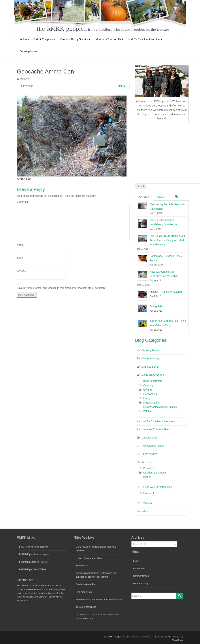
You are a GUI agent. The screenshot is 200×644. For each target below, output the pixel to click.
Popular (144, 197)
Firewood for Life (84, 566)
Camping (148, 385)
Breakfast (149, 468)
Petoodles (81, 600)
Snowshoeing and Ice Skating (160, 407)
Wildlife (147, 411)
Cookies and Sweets (155, 473)
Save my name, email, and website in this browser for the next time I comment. (62, 288)
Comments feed (141, 576)
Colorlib (167, 637)
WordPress (178, 640)
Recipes (146, 462)
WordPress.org (141, 584)
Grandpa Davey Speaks (75, 39)
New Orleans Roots (153, 446)
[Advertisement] (163, 150)
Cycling (148, 390)
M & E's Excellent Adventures (158, 421)
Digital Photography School (89, 558)
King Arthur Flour (84, 592)
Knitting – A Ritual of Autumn (166, 292)
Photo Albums (149, 454)
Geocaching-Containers (87, 573)
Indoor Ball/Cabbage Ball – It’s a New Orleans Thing (168, 323)
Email (20, 258)
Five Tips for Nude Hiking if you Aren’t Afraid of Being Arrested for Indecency (167, 240)
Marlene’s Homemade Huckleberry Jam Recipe (164, 222)
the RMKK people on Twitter (32, 569)
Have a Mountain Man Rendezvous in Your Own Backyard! (164, 276)
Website (21, 271)
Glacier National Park (86, 584)
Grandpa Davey (150, 367)
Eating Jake (156, 306)
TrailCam (147, 503)
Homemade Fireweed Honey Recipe (166, 258)
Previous (27, 86)
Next (122, 86)
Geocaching (150, 394)
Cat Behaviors (83, 547)
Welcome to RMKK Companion (37, 39)
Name (20, 245)
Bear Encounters (153, 381)
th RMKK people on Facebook (33, 547)
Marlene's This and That (155, 429)
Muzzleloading (152, 403)
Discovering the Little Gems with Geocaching (168, 207)
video (145, 511)
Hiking (147, 398)
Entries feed (139, 569)
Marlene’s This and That (109, 39)
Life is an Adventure (153, 375)
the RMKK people (113, 637)
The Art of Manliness (86, 607)
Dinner (147, 477)
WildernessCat (83, 615)
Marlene (24, 79)
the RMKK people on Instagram (34, 554)
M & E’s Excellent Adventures (145, 39)
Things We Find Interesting (157, 487)
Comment (23, 202)
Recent (162, 197)
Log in (136, 561)
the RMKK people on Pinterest (33, 562)
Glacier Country (150, 358)
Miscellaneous (150, 438)
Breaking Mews (28, 51)
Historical (149, 493)
